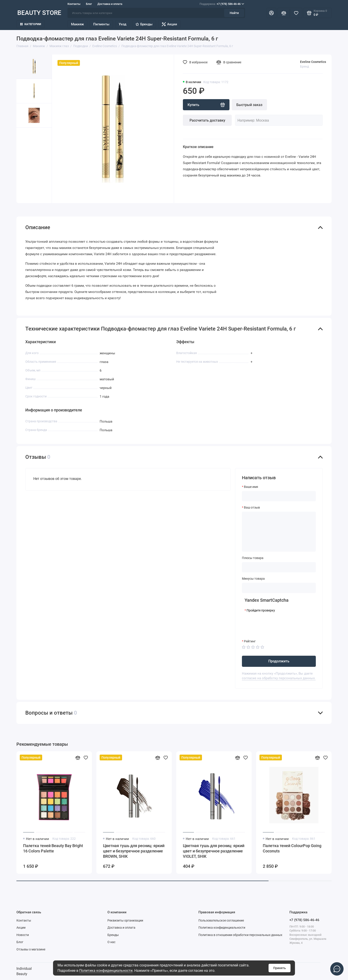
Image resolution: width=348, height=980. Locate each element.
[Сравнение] (284, 13)
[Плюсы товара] (279, 567)
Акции (169, 24)
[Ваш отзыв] (279, 532)
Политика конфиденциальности (106, 971)
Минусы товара (253, 579)
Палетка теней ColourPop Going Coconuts (292, 848)
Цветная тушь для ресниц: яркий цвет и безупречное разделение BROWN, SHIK (134, 851)
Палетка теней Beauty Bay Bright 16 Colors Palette (53, 848)
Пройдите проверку (261, 610)
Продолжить (279, 661)
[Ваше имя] (279, 496)
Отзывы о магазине (31, 949)
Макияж (77, 24)
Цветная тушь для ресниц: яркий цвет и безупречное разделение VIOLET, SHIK (214, 851)
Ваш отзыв (252, 507)
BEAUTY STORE (39, 13)
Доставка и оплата (110, 4)
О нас (111, 942)
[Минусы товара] (279, 588)
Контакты (74, 4)
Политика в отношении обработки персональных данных (240, 935)
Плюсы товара (253, 558)
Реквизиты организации (125, 920)
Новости (23, 935)
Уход (123, 24)
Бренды (144, 24)
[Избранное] (296, 13)
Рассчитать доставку (207, 120)
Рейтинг (250, 641)
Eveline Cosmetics (313, 62)
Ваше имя (251, 487)
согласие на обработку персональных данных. (279, 678)
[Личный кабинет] (271, 13)
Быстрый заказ (249, 105)
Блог (89, 4)
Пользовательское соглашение (221, 920)
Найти (234, 13)
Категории (31, 24)
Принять (280, 968)
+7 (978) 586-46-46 (222, 4)
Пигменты (101, 24)
